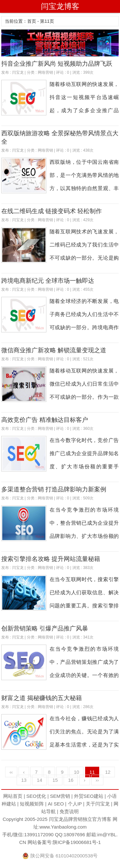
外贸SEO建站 (89, 796)
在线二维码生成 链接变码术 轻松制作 (52, 211)
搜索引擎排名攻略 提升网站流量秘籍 (51, 559)
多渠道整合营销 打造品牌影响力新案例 (54, 489)
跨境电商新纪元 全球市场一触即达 (48, 281)
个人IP (75, 804)
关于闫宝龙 (98, 804)
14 (40, 780)
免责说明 (69, 811)
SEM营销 (60, 796)
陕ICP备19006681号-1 (77, 842)
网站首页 (13, 796)
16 (71, 780)
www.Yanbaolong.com (63, 827)
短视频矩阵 (32, 804)
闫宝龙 (18, 72)
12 (108, 772)
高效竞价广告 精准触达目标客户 (45, 420)
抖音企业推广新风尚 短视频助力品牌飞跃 (57, 64)
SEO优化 (36, 796)
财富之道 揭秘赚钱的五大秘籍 (42, 698)
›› (97, 780)
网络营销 (45, 72)
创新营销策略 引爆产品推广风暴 (45, 628)
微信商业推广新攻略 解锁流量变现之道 (54, 350)
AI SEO (56, 804)
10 (77, 772)
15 (55, 780)
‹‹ (11, 772)
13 (24, 780)
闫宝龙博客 (60, 6)
